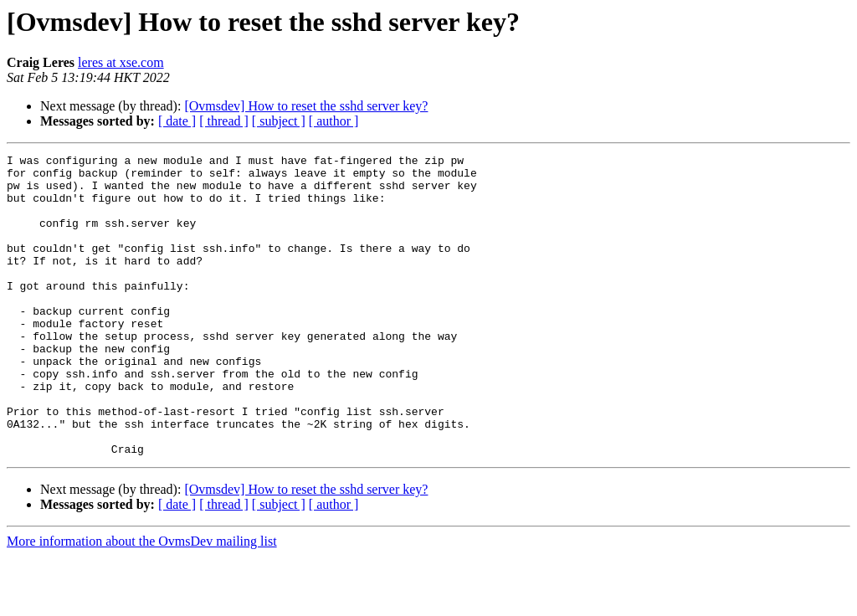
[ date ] (177, 121)
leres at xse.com (121, 62)
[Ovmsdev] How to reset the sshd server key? (306, 106)
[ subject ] (279, 121)
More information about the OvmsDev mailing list (142, 601)
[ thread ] (224, 121)
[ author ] (334, 121)
